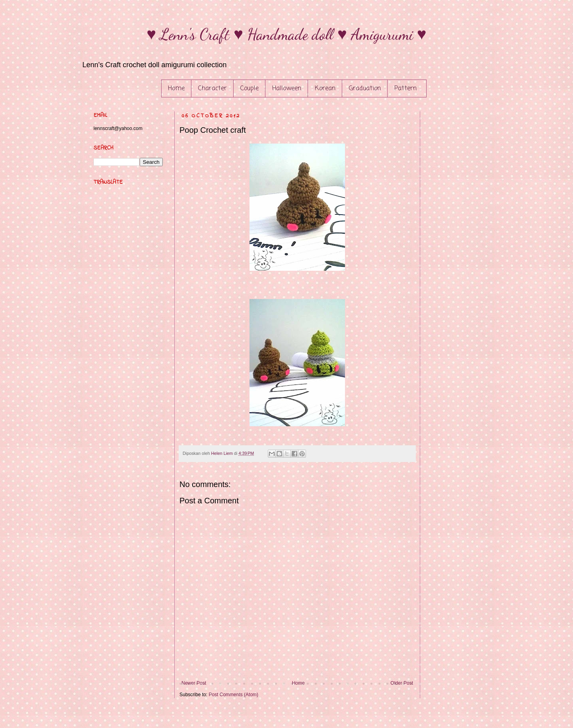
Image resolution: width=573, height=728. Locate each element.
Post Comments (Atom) (233, 695)
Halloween (287, 89)
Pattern (405, 89)
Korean (325, 89)
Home (176, 89)
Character (212, 89)
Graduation (365, 89)
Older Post (402, 683)
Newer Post (194, 683)
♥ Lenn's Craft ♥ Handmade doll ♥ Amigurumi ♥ (287, 34)
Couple (249, 89)
